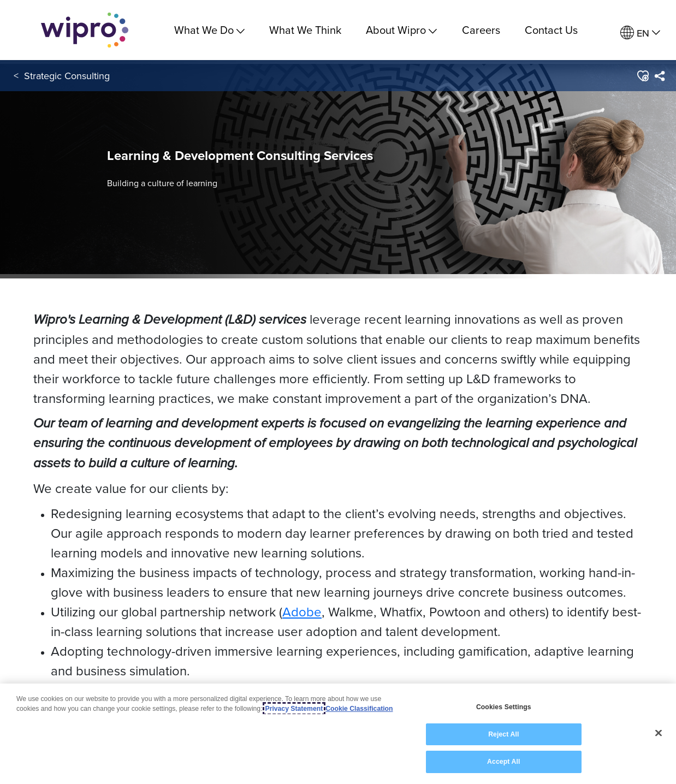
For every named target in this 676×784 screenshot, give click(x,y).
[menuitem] (640, 33)
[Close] (659, 733)
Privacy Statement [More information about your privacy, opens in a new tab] (294, 709)
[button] (642, 76)
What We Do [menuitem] (209, 30)
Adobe (302, 611)
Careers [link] (481, 30)
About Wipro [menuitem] (401, 30)
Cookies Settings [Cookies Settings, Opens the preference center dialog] (504, 708)
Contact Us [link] (551, 30)
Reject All (503, 735)
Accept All (503, 762)
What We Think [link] (305, 30)
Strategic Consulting (67, 76)
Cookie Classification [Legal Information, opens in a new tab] (359, 709)
